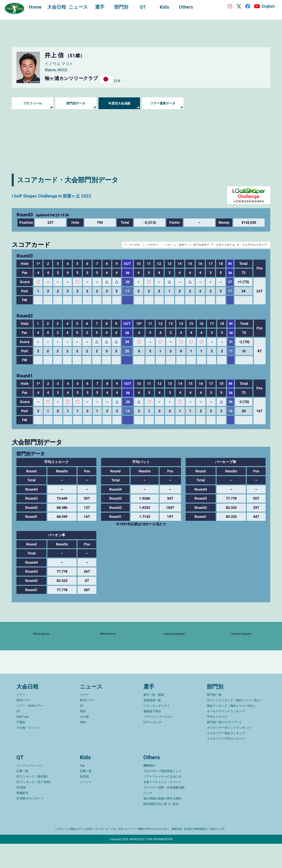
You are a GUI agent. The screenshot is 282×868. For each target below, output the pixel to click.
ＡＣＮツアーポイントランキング (229, 752)
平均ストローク (217, 741)
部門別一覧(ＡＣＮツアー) (224, 747)
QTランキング (153, 747)
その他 (84, 741)
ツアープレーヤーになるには (162, 801)
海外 (83, 736)
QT (18, 736)
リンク (148, 817)
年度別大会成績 (119, 103)
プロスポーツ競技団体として (162, 795)
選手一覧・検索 (154, 719)
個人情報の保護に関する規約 (162, 823)
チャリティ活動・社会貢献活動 (164, 812)
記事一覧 (22, 795)
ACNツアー (24, 725)
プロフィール (33, 103)
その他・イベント (28, 752)
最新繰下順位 (152, 736)
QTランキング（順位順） (33, 801)
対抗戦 (84, 801)
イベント (86, 806)
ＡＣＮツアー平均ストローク (226, 763)
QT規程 (21, 812)
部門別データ (76, 103)
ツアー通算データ (163, 103)
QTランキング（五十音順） (34, 806)
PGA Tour (23, 741)
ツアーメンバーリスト (158, 741)
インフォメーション (30, 790)
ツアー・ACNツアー (30, 730)
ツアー (21, 719)
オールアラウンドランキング (226, 736)
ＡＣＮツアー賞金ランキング (226, 758)
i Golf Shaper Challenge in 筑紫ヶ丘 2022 (74, 195)
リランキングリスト (157, 730)
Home (39, 7)
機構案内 (149, 790)
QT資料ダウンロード (30, 823)
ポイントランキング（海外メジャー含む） (235, 725)
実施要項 (22, 817)
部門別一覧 (214, 719)
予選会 (21, 747)
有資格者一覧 (152, 725)
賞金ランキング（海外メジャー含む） (232, 730)
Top (82, 790)
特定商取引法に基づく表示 (161, 828)
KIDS (83, 747)
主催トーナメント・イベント (162, 806)
